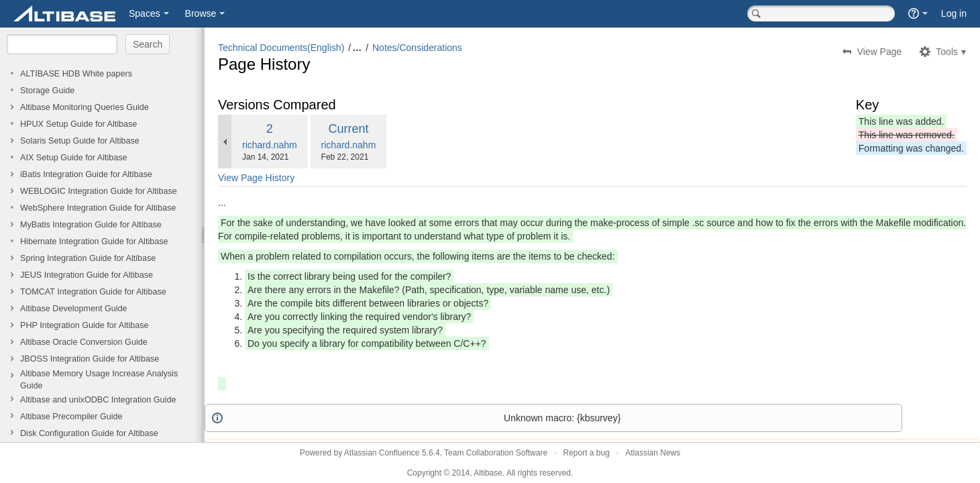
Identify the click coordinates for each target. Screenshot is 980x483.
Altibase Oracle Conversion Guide (84, 342)
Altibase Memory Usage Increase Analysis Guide (99, 380)
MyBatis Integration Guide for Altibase (91, 225)
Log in (954, 13)
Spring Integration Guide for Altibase (88, 258)
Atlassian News (653, 453)
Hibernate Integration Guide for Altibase (94, 241)
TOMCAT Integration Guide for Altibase (93, 292)
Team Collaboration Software (496, 453)
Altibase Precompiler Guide (71, 417)
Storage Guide (47, 91)
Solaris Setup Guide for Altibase (80, 141)
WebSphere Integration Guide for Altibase (98, 208)
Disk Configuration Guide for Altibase (89, 433)
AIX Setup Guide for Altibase (74, 158)
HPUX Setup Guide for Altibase (78, 124)
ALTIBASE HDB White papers (76, 74)
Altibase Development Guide (74, 309)
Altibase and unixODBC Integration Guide (98, 400)
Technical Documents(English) (281, 48)
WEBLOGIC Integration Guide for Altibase (99, 191)
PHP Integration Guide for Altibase (85, 325)
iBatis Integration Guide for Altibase (86, 174)
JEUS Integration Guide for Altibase (87, 275)
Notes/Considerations (417, 48)
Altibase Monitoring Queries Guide (85, 107)
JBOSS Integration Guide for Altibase (90, 359)
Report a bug (586, 453)
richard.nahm (270, 145)
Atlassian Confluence (382, 453)
